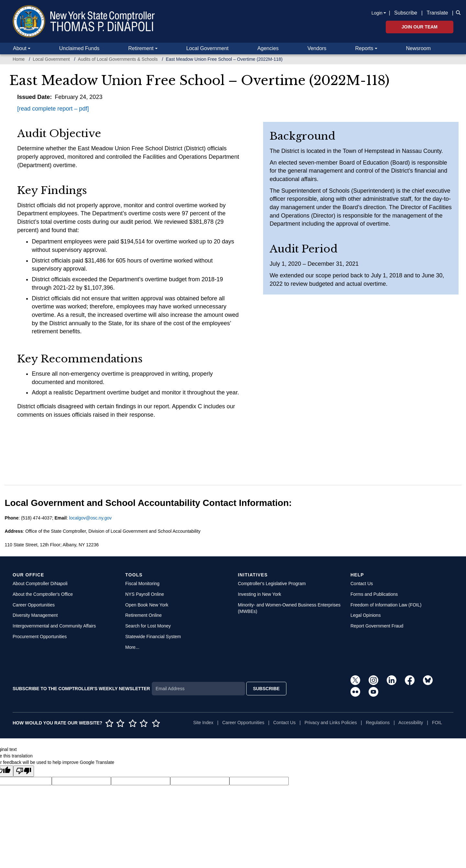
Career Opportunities (34, 605)
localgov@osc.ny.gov (90, 518)
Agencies (268, 48)
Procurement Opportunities (40, 637)
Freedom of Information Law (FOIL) (386, 605)
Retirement (141, 48)
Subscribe (406, 13)
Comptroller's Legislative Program (272, 584)
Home (19, 59)
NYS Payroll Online (145, 594)
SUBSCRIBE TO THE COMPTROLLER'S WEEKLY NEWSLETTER (81, 689)
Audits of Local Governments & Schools (118, 59)
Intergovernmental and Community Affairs (54, 626)
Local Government (207, 48)
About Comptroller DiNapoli (40, 584)
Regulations (378, 723)
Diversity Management (35, 615)
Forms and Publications (374, 594)
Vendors (317, 48)
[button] (457, 12)
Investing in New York (260, 594)
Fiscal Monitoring (142, 584)
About (20, 48)
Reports (364, 48)
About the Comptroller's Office (43, 594)
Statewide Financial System (153, 637)
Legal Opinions (366, 615)
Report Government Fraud (377, 626)
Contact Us (362, 584)
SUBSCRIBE (266, 689)
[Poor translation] (24, 771)
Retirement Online (144, 615)
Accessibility (411, 723)
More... (132, 647)
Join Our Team (420, 27)
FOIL (437, 723)
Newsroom (418, 48)
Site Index (203, 723)
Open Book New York (147, 605)
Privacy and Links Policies (331, 723)
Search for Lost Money (148, 626)
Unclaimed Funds (79, 48)
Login (377, 13)
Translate (437, 13)
